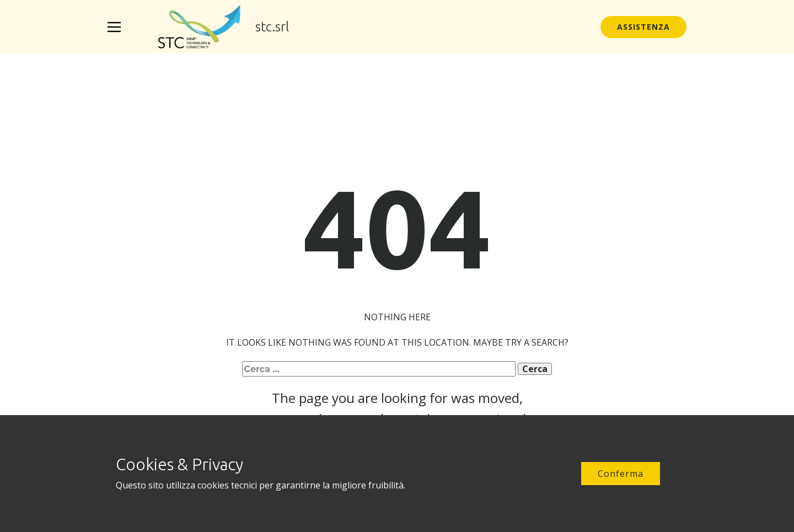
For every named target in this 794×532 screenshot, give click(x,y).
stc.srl (272, 27)
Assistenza (643, 27)
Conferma (621, 474)
